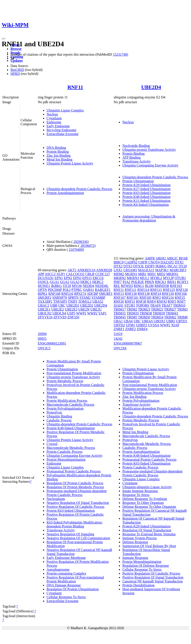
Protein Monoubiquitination (66, 459)
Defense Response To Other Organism (149, 507)
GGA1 (55, 282)
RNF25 (180, 298)
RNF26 (119, 301)
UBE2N (84, 309)
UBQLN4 (59, 313)
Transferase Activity (137, 161)
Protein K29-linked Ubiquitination (146, 185)
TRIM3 (182, 309)
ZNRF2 (131, 329)
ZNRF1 (119, 329)
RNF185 (145, 298)
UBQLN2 (45, 313)
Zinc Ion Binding (59, 155)
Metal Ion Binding (59, 159)
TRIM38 (146, 313)
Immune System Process (140, 538)
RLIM (149, 286)
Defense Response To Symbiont (145, 499)
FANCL (43, 282)
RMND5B (162, 286)
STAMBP (98, 298)
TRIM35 (133, 313)
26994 (42, 334)
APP (41, 274)
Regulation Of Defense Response (146, 566)
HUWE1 (44, 286)
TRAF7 (167, 305)
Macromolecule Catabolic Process (70, 404)
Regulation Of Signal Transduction (147, 530)
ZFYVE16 (45, 317)
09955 (42, 339)
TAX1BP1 (45, 301)
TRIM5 (132, 317)
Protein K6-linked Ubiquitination (146, 205)
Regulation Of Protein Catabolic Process (75, 483)
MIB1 (142, 274)
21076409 (76, 250)
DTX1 (179, 262)
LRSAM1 (130, 270)
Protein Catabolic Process (64, 452)
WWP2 (92, 313)
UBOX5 (159, 321)
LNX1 (118, 270)
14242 (118, 339)
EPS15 (87, 278)
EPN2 (68, 278)
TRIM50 (144, 317)
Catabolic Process (59, 420)
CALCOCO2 (75, 274)
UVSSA (154, 325)
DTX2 (118, 266)
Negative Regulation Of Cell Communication (78, 538)
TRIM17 (120, 309)
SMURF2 (45, 298)
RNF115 (156, 290)
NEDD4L (102, 286)
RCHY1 (183, 282)
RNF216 (67, 294)
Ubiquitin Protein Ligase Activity (70, 163)
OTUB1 (180, 278)
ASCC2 (50, 274)
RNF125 (169, 290)
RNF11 (75, 87)
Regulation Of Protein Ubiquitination (73, 589)
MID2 (161, 274)
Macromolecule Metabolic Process (71, 448)
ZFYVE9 (60, 317)
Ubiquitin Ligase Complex (65, 110)
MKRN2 (120, 278)
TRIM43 (172, 313)
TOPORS (143, 305)
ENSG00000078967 (128, 343)
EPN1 (59, 278)
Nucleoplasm (56, 499)
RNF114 (143, 290)
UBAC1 (43, 305)
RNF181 (133, 298)
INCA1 (173, 266)
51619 (118, 334)
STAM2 (85, 298)
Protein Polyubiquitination (65, 408)
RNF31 (130, 301)
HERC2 (98, 282)
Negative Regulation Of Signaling (70, 534)
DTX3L (139, 266)
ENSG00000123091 (52, 343)
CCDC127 (103, 274)
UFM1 (131, 325)
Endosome (54, 122)
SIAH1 (119, 305)
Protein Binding (58, 152)
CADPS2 (131, 262)
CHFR (143, 262)
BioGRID (17, 70)
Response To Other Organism (143, 503)
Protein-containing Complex (66, 573)
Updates (17, 61)
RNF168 (54, 294)
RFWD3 (127, 286)
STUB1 (130, 305)
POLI (67, 290)
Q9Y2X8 (120, 348)
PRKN (150, 282)
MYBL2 (156, 278)
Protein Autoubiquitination (65, 193)
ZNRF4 (142, 329)
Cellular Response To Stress (66, 597)
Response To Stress (136, 495)
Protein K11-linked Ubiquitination (146, 201)
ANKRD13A (86, 270)
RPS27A (80, 294)
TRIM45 (120, 317)
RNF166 (181, 294)
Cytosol (52, 444)
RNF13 (119, 294)
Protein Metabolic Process (65, 381)
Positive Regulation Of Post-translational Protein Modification (75, 579)
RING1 (139, 286)
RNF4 (151, 301)
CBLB (90, 274)
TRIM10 (179, 305)
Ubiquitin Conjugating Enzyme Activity (150, 165)
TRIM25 (157, 309)
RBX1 (172, 282)
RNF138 (144, 294)
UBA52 (98, 301)
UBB (54, 305)
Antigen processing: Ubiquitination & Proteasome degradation (149, 218)
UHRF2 (142, 325)
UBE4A (147, 321)
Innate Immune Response (140, 491)
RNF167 (120, 298)
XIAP (175, 325)
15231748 (120, 54)
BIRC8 (119, 262)
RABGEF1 (103, 290)
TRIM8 (182, 317)
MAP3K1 (162, 270)
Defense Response (135, 542)
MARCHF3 (178, 270)
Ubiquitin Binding (59, 416)
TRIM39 (159, 313)
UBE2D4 (151, 87)
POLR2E (138, 282)
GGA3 (75, 282)
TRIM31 (120, 313)
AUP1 (61, 274)
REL (117, 286)
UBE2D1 (73, 305)
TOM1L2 (85, 301)
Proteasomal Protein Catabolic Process (74, 471)
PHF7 (118, 282)
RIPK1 (43, 294)
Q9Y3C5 (44, 348)
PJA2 (126, 282)
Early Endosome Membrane (66, 558)
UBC (62, 305)
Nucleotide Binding (136, 146)
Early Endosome (58, 126)
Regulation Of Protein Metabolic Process (75, 487)
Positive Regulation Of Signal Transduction (153, 577)
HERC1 (86, 282)
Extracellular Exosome (63, 134)
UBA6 (128, 321)
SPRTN (73, 298)
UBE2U (96, 309)
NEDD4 (88, 286)
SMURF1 (106, 294)
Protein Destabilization (138, 585)
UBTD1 (182, 321)
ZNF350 (73, 317)
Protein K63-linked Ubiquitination (146, 193)
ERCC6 (98, 278)
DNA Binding (56, 148)
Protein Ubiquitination (138, 181)
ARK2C (172, 258)
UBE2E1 (44, 309)
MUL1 (145, 278)
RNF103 (176, 286)
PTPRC (77, 290)
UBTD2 (119, 325)
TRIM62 (170, 317)
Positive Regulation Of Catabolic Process (76, 507)
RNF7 (181, 301)
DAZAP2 (167, 262)
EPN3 (77, 278)
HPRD (15, 74)
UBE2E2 (58, 309)
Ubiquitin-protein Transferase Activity (149, 150)
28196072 (87, 246)
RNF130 (131, 294)
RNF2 (157, 298)
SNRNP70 (60, 298)
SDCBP (93, 294)
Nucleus (52, 114)
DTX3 (128, 266)
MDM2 (119, 274)
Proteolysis (54, 412)
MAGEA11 (146, 270)
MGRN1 (131, 274)
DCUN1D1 (46, 278)
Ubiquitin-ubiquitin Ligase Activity (147, 487)
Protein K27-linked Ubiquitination (146, 189)
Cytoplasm (54, 118)
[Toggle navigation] (3, 39)
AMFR (150, 258)
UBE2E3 (71, 309)
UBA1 (118, 321)
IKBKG (56, 286)
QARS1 (88, 290)
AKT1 (72, 270)
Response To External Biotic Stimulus (149, 534)
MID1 (152, 274)
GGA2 (65, 282)
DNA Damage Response (64, 585)
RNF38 (141, 301)
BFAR (183, 258)
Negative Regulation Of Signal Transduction (78, 503)
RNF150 (168, 294)
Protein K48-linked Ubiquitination (146, 197)
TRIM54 (157, 317)
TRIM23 (144, 309)
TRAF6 (155, 305)
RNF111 (130, 290)
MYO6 (77, 286)
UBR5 (171, 321)
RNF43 (162, 301)
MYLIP (168, 278)
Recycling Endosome (61, 130)
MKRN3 (133, 278)
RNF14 (156, 294)
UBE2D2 (87, 305)
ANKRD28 (104, 270)
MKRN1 (172, 274)
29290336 (80, 242)
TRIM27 (170, 309)
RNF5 (172, 301)
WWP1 (81, 313)
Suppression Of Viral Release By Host (149, 546)
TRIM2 (132, 309)
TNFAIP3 (60, 301)
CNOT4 (154, 262)
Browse (16, 49)
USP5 (71, 313)
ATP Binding (131, 157)
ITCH (67, 286)
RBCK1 (161, 282)
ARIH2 (161, 258)
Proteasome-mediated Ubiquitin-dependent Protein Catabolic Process (77, 493)
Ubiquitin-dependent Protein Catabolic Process (79, 189)
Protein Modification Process (67, 401)
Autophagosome (58, 569)
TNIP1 (73, 301)
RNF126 (182, 290)
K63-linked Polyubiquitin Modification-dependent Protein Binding (75, 524)
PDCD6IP (55, 290)
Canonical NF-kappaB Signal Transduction (153, 581)
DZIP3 (150, 266)
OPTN (42, 290)
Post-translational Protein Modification (74, 373)
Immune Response (135, 558)
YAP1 (102, 313)
